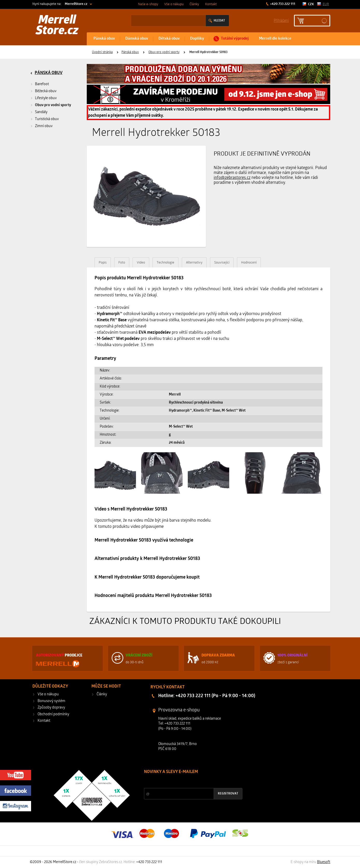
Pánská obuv (104, 39)
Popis (103, 263)
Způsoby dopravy (51, 708)
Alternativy (194, 263)
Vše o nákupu (174, 4)
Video (141, 263)
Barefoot (42, 84)
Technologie (165, 263)
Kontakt (211, 4)
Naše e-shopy (148, 4)
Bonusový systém (51, 701)
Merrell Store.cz (57, 26)
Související (222, 263)
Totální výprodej (235, 39)
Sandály (41, 112)
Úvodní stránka (102, 52)
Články (194, 4)
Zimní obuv (44, 126)
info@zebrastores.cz (232, 178)
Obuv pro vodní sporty (164, 52)
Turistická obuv (47, 119)
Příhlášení (281, 20)
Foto (122, 263)
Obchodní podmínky (53, 714)
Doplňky (197, 39)
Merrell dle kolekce (275, 39)
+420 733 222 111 (282, 4)
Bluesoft (324, 862)
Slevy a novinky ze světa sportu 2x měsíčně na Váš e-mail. (188, 782)
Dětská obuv (169, 39)
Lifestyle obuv (46, 98)
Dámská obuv (137, 39)
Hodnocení (249, 263)
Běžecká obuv (46, 91)
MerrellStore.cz (76, 4)
